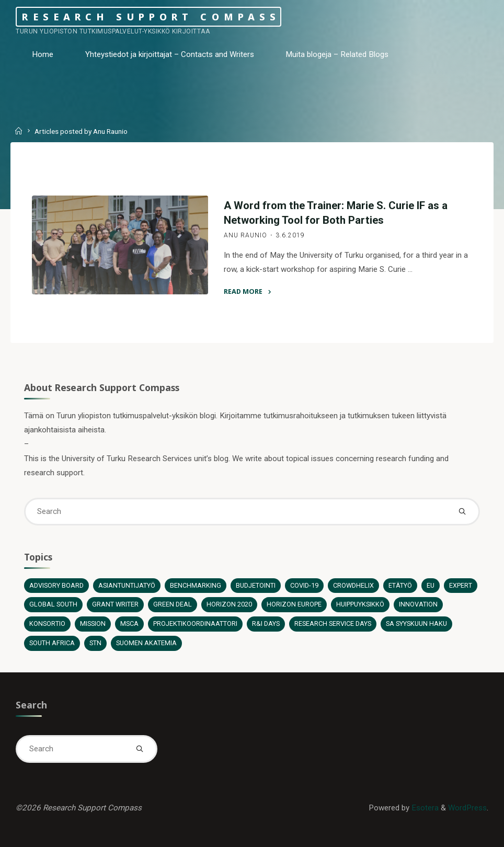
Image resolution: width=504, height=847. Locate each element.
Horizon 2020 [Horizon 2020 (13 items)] (229, 604)
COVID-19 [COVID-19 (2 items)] (304, 585)
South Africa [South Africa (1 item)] (52, 643)
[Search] (462, 512)
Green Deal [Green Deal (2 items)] (173, 604)
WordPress (467, 808)
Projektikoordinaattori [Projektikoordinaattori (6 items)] (195, 623)
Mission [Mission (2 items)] (93, 623)
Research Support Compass (151, 16)
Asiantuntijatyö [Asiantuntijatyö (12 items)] (127, 585)
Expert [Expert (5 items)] (461, 585)
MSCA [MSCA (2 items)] (129, 623)
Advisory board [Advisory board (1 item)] (56, 585)
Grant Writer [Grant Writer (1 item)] (115, 604)
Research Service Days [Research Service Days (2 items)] (333, 623)
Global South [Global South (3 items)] (53, 604)
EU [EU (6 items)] (431, 585)
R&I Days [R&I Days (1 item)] (266, 623)
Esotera (424, 808)
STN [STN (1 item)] (95, 643)
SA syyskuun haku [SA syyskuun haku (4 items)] (416, 623)
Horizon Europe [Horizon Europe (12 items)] (294, 604)
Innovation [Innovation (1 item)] (418, 604)
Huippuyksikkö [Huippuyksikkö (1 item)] (360, 604)
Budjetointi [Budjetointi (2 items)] (256, 585)
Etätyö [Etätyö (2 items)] (400, 585)
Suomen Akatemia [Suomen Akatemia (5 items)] (146, 643)
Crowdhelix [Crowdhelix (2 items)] (353, 585)
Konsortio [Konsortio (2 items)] (47, 623)
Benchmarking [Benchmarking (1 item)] (196, 585)
